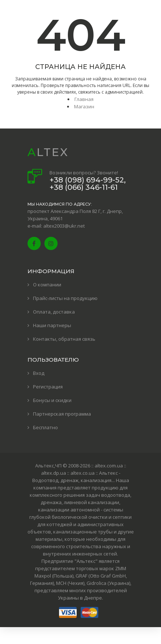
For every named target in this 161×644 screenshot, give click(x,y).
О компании (47, 285)
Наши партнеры (52, 325)
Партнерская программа (62, 414)
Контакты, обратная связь (64, 339)
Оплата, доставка (54, 312)
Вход (39, 373)
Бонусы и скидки (52, 400)
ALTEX (48, 152)
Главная (84, 99)
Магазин (84, 106)
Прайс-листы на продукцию (65, 298)
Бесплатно (45, 427)
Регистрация (48, 387)
